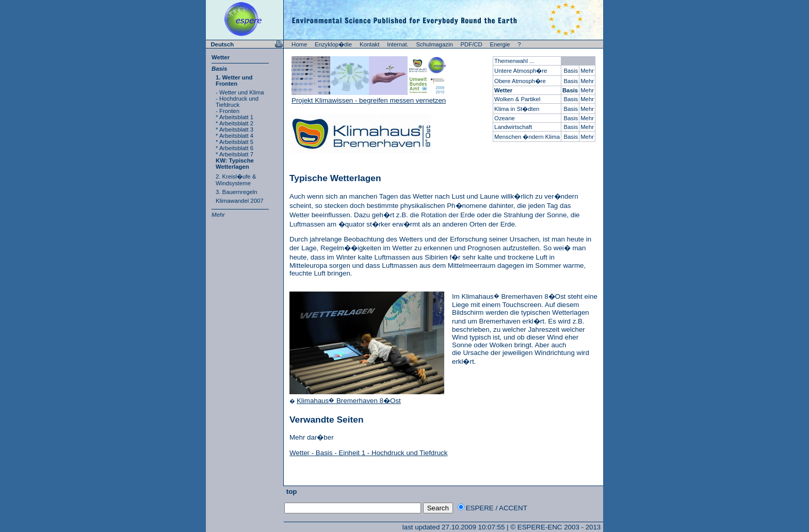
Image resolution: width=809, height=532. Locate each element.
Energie (500, 44)
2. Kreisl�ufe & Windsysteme (236, 180)
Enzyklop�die (333, 44)
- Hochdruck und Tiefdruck (237, 102)
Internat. (398, 44)
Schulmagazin (435, 44)
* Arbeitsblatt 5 (234, 142)
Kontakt (369, 44)
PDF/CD (472, 44)
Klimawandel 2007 (240, 201)
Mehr (218, 215)
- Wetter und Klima (240, 92)
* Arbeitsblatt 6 (234, 148)
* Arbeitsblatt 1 (234, 117)
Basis (219, 69)
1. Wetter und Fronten (234, 80)
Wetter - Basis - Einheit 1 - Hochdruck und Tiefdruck (368, 453)
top (290, 491)
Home (299, 44)
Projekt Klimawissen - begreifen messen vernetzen (369, 100)
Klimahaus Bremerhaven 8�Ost (349, 401)
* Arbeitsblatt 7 (234, 154)
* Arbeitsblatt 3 (234, 130)
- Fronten (228, 111)
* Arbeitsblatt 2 (234, 123)
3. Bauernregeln (237, 192)
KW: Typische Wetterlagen (235, 164)
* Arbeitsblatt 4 (234, 136)
